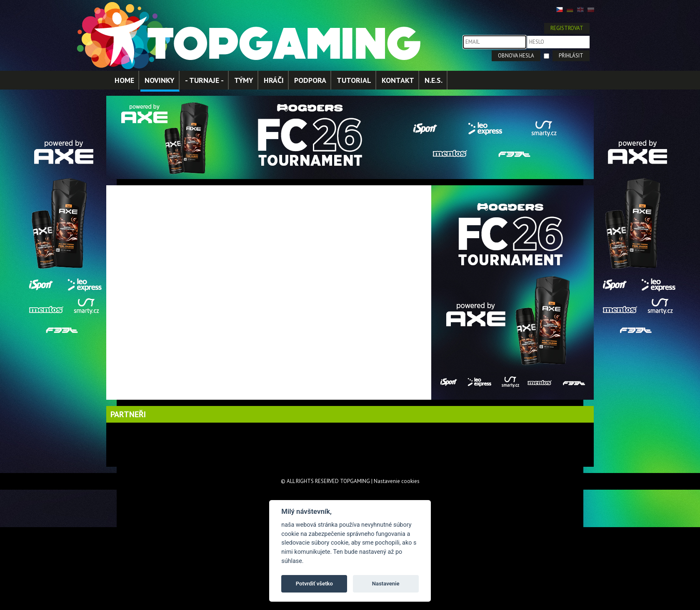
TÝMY (244, 80)
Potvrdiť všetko (314, 584)
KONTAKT (398, 80)
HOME (124, 80)
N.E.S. (434, 80)
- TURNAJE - (204, 80)
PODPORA (310, 80)
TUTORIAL (354, 80)
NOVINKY (160, 80)
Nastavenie (386, 584)
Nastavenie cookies (397, 481)
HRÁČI (274, 80)
